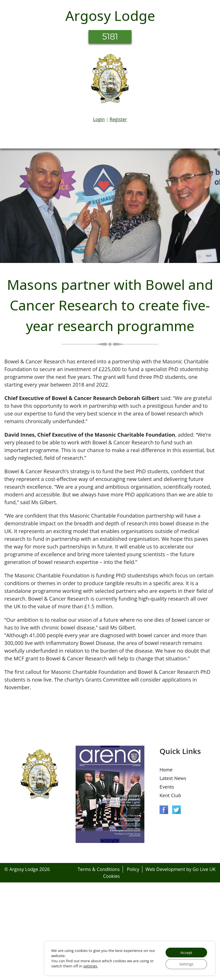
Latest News (173, 778)
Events (167, 787)
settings (90, 965)
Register (118, 119)
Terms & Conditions (99, 869)
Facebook (164, 810)
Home (166, 770)
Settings (185, 964)
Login (99, 119)
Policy (133, 869)
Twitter (176, 810)
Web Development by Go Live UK (181, 869)
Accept (185, 952)
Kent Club (170, 795)
